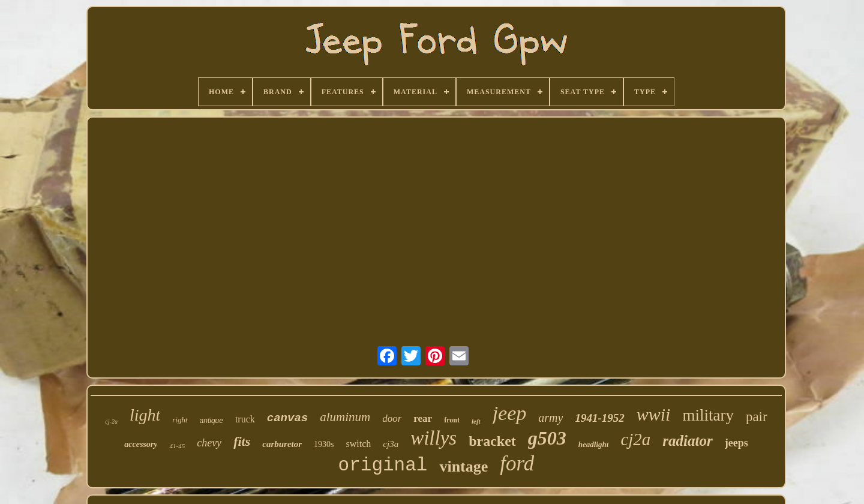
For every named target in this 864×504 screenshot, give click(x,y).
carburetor (282, 444)
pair (757, 417)
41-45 (177, 446)
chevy (209, 443)
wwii (654, 414)
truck (245, 419)
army (550, 418)
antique (211, 421)
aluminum (345, 417)
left (476, 421)
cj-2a (111, 421)
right (180, 420)
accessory (141, 444)
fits (242, 441)
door (392, 418)
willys (433, 438)
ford (517, 463)
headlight (594, 444)
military (708, 415)
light (145, 415)
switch (359, 444)
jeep (510, 413)
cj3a (391, 444)
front (452, 420)
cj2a (635, 439)
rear (423, 418)
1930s (324, 444)
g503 (547, 438)
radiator (687, 441)
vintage (463, 466)
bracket (492, 441)
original (383, 465)
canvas (287, 418)
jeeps (736, 443)
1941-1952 (599, 418)
